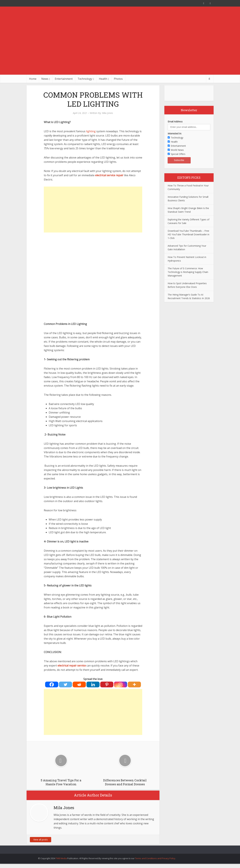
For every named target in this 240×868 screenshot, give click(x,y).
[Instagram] (121, 684)
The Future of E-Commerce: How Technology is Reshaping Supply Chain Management (188, 272)
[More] (134, 684)
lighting (91, 131)
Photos (118, 79)
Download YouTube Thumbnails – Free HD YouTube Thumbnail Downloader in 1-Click (188, 234)
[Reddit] (79, 684)
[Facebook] (52, 684)
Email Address (175, 122)
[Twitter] (65, 684)
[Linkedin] (93, 684)
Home (33, 79)
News (45, 79)
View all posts (41, 840)
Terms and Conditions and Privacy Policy (155, 858)
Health (103, 79)
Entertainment (64, 79)
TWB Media (61, 858)
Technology (85, 79)
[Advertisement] (120, 50)
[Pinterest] (107, 684)
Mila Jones (108, 113)
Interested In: (175, 133)
